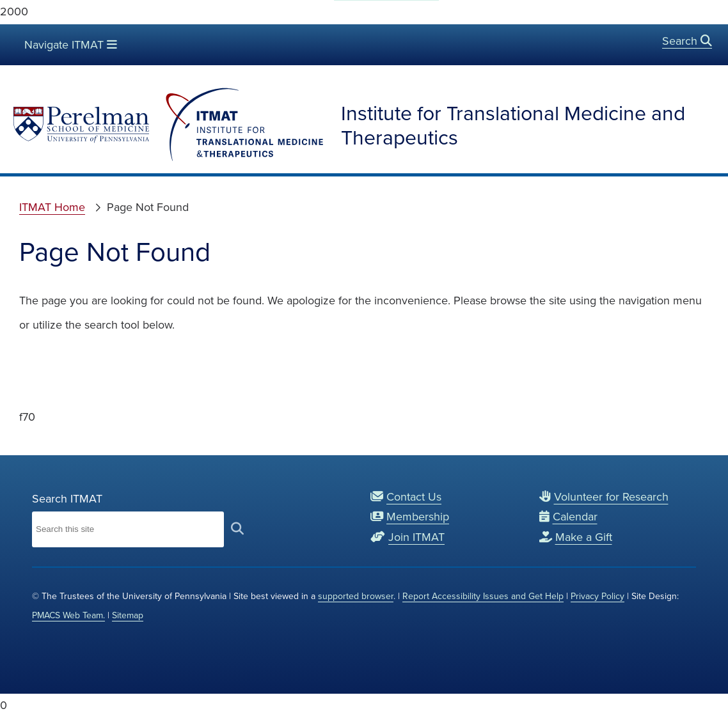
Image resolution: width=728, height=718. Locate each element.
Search (687, 41)
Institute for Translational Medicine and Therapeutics (513, 125)
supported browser (356, 596)
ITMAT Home (52, 207)
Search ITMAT (67, 499)
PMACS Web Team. (68, 615)
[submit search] (237, 529)
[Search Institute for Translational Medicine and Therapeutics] (128, 529)
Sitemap (128, 615)
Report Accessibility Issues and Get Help (483, 596)
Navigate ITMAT (70, 44)
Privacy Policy (597, 596)
